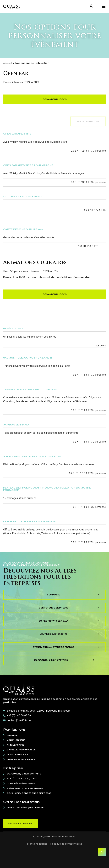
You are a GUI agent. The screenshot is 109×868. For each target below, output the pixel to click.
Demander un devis (55, 99)
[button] (92, 6)
